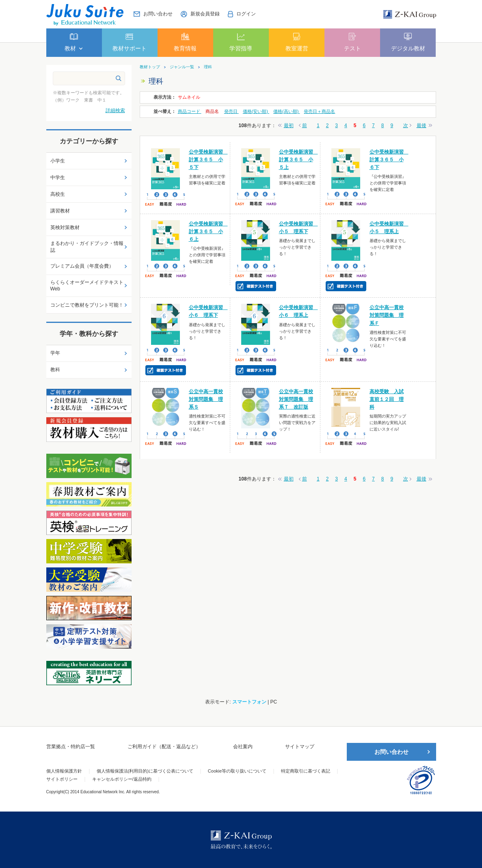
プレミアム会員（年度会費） (82, 266)
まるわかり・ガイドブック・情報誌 (87, 247)
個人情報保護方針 (64, 771)
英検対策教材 (65, 227)
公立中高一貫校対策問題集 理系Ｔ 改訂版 (296, 399)
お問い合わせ (391, 752)
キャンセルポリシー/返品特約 (122, 779)
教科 (55, 370)
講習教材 (60, 211)
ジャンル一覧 (182, 67)
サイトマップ (300, 747)
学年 (55, 353)
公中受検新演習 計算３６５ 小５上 (298, 160)
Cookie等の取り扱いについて (237, 771)
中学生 (58, 177)
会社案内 (243, 747)
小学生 (58, 161)
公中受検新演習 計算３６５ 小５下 (208, 160)
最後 (421, 126)
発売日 (231, 111)
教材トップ (150, 67)
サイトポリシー (62, 779)
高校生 (58, 194)
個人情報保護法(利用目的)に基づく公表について (145, 771)
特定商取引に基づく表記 (306, 771)
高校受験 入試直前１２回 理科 (387, 399)
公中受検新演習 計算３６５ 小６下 (389, 160)
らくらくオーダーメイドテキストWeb (87, 286)
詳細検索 (115, 110)
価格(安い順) (256, 111)
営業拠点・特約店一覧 (71, 747)
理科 (208, 67)
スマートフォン (249, 702)
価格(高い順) (286, 111)
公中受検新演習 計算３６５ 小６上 (208, 232)
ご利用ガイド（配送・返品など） (164, 747)
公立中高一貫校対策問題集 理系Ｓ (206, 399)
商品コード (190, 111)
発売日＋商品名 (319, 111)
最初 (289, 126)
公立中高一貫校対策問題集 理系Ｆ (387, 315)
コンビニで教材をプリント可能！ (87, 305)
